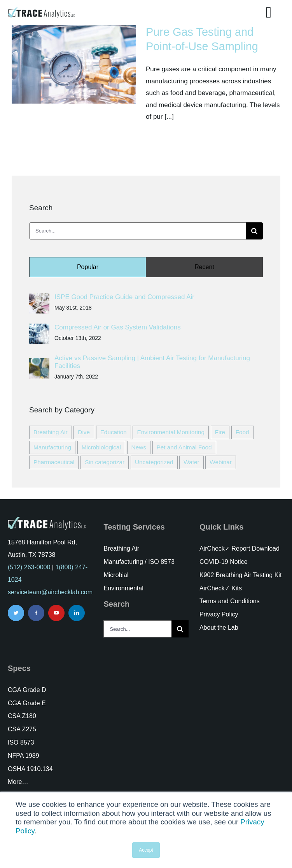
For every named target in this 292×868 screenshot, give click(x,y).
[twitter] (16, 613)
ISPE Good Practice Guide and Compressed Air (124, 297)
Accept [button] (146, 850)
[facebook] (36, 613)
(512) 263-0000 (29, 567)
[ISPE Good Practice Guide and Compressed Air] (39, 299)
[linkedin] (77, 613)
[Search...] (137, 231)
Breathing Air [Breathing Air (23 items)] (51, 432)
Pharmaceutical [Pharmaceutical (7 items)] (54, 462)
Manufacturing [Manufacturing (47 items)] (52, 447)
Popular (88, 267)
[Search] (254, 231)
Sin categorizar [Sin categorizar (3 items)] (105, 462)
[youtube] (56, 613)
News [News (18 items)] (139, 447)
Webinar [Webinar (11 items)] (221, 462)
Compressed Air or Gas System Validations (118, 327)
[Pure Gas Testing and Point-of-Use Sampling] (74, 64)
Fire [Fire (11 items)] (220, 432)
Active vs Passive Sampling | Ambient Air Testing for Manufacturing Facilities (152, 362)
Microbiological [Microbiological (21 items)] (101, 447)
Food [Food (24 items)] (242, 432)
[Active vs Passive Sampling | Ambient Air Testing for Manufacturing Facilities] (39, 364)
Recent (204, 267)
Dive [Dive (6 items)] (84, 432)
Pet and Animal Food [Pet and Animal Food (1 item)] (184, 447)
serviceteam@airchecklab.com (50, 592)
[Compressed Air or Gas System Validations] (39, 329)
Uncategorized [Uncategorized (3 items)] (154, 462)
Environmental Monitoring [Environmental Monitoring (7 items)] (170, 432)
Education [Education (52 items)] (114, 432)
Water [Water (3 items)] (191, 462)
